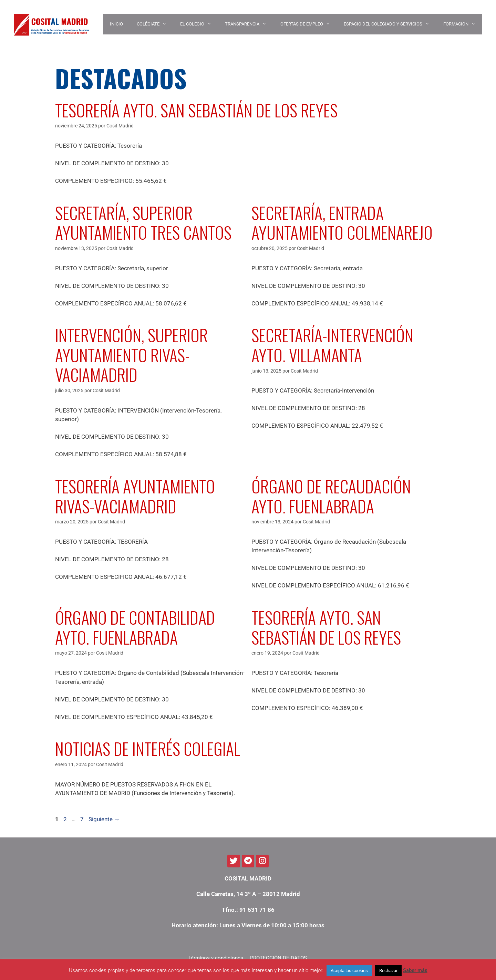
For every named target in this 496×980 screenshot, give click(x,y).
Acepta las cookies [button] (349, 971)
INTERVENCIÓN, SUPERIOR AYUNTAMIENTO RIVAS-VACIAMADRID (131, 355)
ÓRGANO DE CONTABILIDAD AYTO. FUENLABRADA (135, 627)
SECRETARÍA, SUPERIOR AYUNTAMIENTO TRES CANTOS (143, 223)
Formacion (463, 24)
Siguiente (104, 819)
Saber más (415, 970)
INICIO (116, 24)
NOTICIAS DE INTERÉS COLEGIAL (148, 748)
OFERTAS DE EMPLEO (309, 24)
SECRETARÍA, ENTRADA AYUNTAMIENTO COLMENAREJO (342, 223)
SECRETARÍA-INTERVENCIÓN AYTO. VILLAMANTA (332, 345)
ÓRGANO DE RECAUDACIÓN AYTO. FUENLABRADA (331, 496)
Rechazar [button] (388, 971)
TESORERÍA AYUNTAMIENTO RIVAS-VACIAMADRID (135, 496)
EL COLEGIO (199, 24)
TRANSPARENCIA (249, 24)
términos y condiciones (216, 958)
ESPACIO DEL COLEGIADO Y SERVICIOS (390, 24)
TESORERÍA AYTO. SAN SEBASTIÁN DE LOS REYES (196, 110)
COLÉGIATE (155, 24)
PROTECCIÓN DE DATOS (278, 958)
